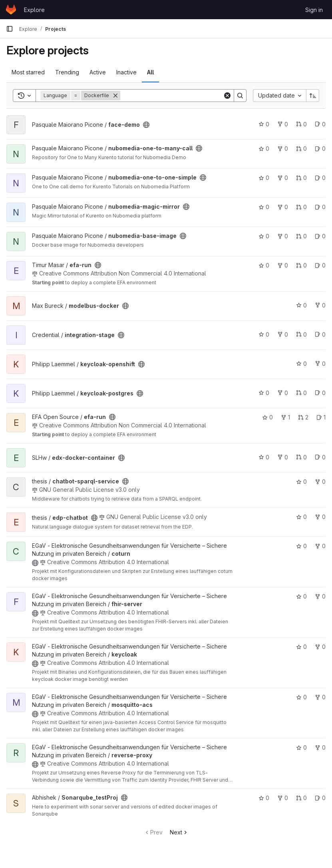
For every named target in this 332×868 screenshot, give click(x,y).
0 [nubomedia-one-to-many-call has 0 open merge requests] (301, 149)
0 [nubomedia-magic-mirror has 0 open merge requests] (301, 207)
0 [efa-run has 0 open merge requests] (301, 265)
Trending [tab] (67, 72)
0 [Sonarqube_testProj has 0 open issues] (320, 798)
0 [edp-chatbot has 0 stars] (301, 517)
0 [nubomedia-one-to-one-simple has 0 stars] (264, 178)
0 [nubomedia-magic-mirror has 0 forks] (283, 207)
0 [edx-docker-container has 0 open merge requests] (301, 457)
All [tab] (150, 72)
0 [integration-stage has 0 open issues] (320, 334)
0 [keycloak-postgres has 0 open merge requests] (301, 393)
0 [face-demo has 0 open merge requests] (301, 124)
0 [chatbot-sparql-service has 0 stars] (301, 482)
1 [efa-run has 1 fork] (285, 417)
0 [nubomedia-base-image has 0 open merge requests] (301, 236)
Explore (34, 10)
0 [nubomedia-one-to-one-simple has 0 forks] (283, 178)
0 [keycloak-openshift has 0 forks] (320, 364)
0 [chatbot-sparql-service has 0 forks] (320, 482)
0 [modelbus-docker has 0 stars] (301, 305)
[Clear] (227, 96)
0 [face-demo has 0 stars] (264, 124)
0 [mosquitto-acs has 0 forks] (320, 697)
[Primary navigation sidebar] (10, 29)
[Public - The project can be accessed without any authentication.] (146, 125)
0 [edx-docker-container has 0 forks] (283, 457)
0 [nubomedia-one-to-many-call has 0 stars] (264, 149)
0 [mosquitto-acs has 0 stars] (301, 697)
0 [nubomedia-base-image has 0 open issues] (320, 236)
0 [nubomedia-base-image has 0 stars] (264, 236)
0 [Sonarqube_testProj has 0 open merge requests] (301, 798)
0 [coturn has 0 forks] (320, 546)
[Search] (172, 96)
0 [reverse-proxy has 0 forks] (320, 747)
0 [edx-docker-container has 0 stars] (264, 457)
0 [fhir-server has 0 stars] (301, 596)
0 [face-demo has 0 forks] (283, 124)
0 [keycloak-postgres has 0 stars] (264, 393)
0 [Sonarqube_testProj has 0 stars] (264, 798)
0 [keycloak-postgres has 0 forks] (283, 393)
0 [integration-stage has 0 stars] (264, 334)
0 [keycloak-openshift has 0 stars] (301, 364)
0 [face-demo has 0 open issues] (320, 124)
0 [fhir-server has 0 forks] (320, 596)
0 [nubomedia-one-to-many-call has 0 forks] (283, 149)
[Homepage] (11, 10)
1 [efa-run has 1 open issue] (321, 417)
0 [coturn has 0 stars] (301, 546)
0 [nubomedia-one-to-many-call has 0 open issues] (320, 149)
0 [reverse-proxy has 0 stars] (301, 747)
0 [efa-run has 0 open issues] (320, 265)
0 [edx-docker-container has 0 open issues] (320, 457)
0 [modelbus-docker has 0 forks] (320, 305)
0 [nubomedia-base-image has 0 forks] (283, 236)
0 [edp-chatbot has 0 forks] (320, 517)
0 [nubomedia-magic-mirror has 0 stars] (264, 207)
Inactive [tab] (126, 72)
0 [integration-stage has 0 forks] (283, 334)
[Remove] (115, 96)
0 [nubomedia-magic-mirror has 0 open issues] (320, 207)
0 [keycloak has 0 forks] (320, 647)
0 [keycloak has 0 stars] (301, 647)
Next (179, 832)
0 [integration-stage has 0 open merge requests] (301, 334)
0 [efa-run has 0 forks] (283, 265)
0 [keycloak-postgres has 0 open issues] (320, 393)
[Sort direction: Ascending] (313, 96)
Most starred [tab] (28, 72)
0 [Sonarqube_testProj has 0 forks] (283, 798)
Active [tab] (98, 72)
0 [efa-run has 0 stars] (264, 265)
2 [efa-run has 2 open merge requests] (303, 417)
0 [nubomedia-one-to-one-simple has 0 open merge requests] (301, 178)
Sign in (314, 10)
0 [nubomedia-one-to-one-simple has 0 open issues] (320, 178)
